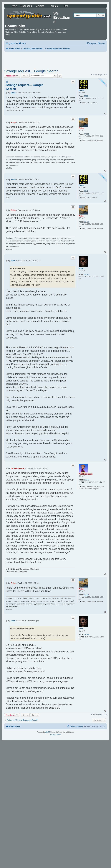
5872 (86, 96)
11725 (87, 134)
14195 (87, 274)
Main (15, 6)
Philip (81, 128)
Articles (40, 6)
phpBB (48, 732)
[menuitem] (22, 43)
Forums (54, 6)
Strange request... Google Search (31, 71)
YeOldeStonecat (85, 474)
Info (66, 6)
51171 (87, 480)
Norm (81, 269)
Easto (81, 90)
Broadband (26, 6)
